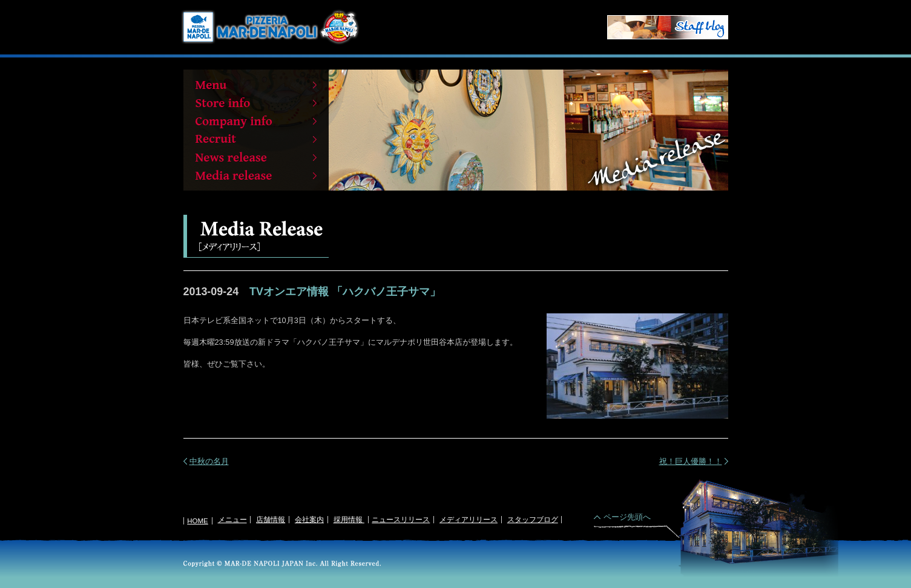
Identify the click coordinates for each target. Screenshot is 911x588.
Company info (256, 121)
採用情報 (349, 520)
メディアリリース (469, 520)
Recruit (256, 139)
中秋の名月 (209, 461)
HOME (198, 521)
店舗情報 (271, 520)
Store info (256, 103)
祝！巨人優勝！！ (691, 461)
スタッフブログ (533, 520)
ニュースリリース (401, 520)
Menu (256, 85)
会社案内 (309, 520)
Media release (256, 175)
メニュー (232, 520)
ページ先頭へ (627, 517)
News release (256, 157)
